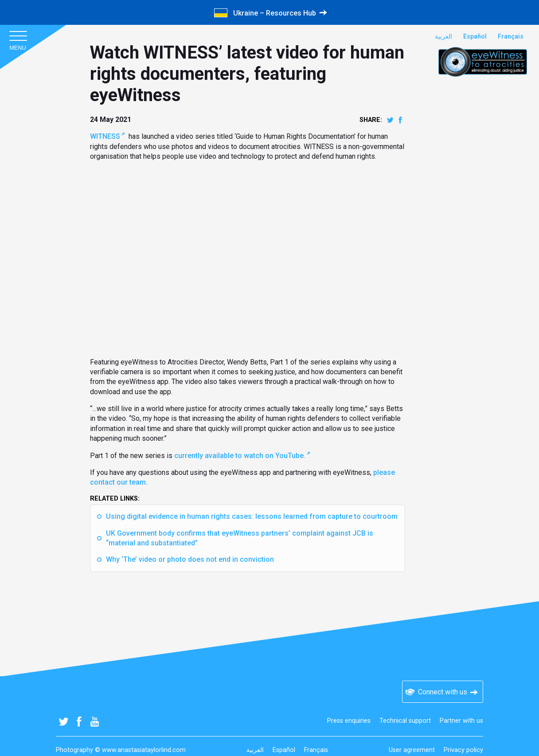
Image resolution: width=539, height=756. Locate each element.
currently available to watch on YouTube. (240, 456)
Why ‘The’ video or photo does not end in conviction (190, 559)
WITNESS (105, 136)
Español (475, 37)
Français (511, 37)
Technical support (405, 721)
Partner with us (461, 721)
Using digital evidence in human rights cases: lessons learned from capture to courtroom (252, 516)
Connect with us (443, 692)
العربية (443, 37)
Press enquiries (349, 721)
